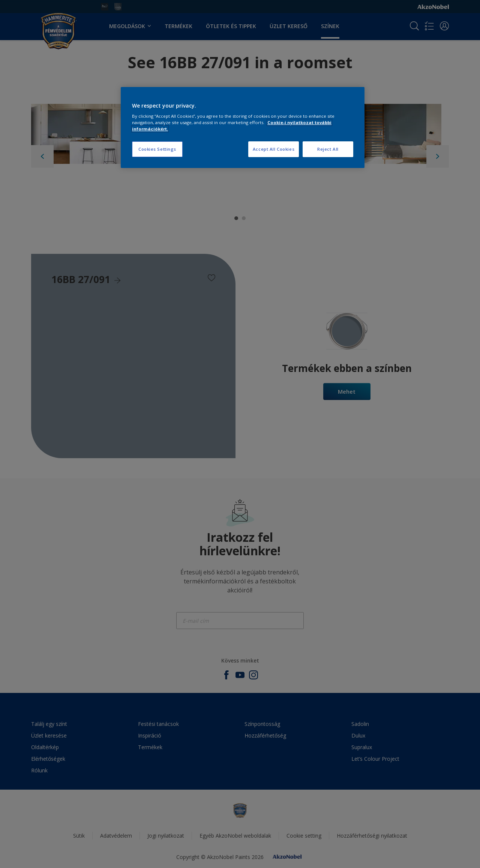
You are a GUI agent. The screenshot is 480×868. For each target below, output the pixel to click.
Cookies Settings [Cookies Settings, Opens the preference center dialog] (157, 149)
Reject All (328, 149)
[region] (243, 128)
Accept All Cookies (274, 149)
